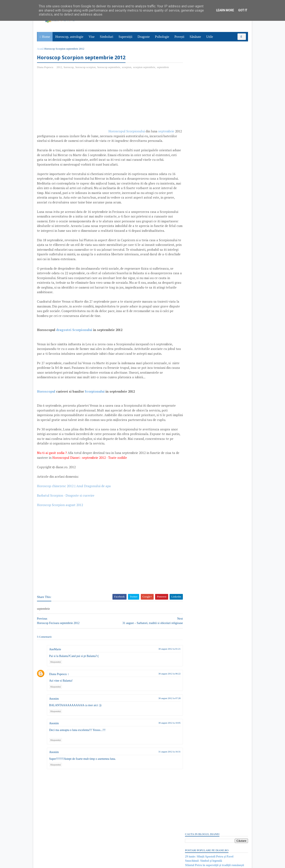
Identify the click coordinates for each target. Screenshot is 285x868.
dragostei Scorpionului (75, 344)
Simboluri (107, 37)
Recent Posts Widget (192, 570)
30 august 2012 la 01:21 (162, 673)
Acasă (41, 49)
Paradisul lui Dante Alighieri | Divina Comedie (214, 430)
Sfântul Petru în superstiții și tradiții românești (214, 80)
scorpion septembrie (144, 67)
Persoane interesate (216, 582)
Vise (92, 37)
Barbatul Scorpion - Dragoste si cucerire (66, 519)
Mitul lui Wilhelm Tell (198, 461)
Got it (243, 10)
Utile (210, 37)
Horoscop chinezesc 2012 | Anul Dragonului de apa (74, 510)
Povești (180, 37)
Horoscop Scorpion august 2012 (60, 529)
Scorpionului (95, 410)
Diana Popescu (58, 698)
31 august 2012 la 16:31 (162, 776)
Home (46, 37)
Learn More (225, 10)
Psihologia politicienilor (199, 492)
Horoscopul (47, 410)
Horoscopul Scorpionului (127, 131)
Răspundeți (56, 686)
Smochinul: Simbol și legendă (203, 76)
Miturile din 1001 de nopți (201, 523)
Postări (193, 240)
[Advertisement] (73, 103)
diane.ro (61, 863)
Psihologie (162, 37)
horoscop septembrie (109, 67)
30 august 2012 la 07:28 (162, 722)
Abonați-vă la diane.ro (195, 582)
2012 (60, 67)
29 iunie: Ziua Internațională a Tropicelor (211, 84)
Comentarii (195, 247)
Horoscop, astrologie (69, 37)
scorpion (127, 67)
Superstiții (126, 37)
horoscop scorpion (86, 67)
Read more (209, 441)
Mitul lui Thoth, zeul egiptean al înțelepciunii (213, 554)
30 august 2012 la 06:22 (162, 697)
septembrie (163, 67)
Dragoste (144, 37)
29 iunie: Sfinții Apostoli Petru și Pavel (209, 71)
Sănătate (195, 37)
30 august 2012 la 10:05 (162, 747)
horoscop (69, 67)
